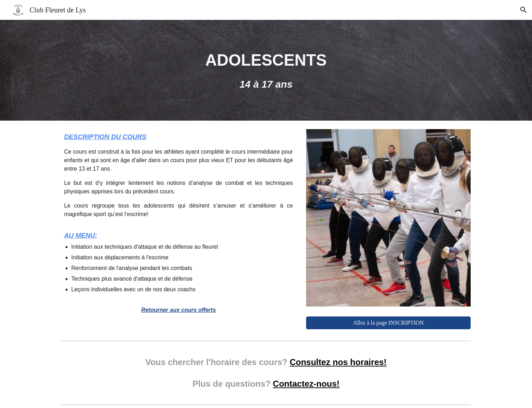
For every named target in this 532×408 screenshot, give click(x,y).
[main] (266, 70)
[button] (523, 10)
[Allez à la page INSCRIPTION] (388, 323)
